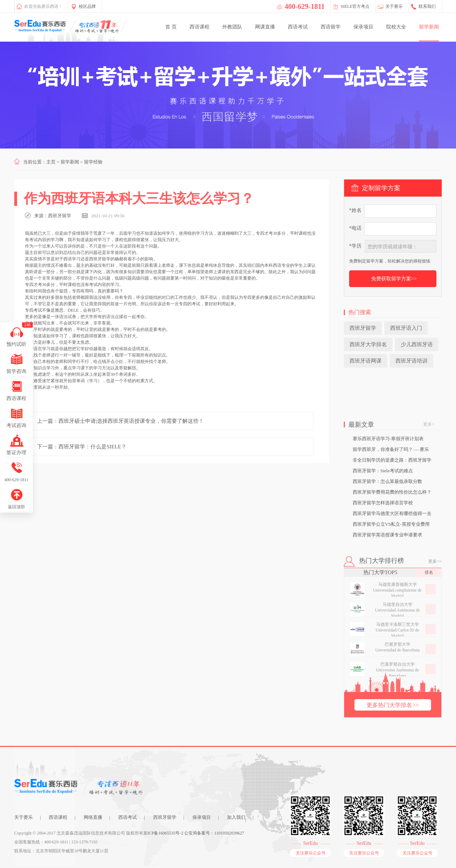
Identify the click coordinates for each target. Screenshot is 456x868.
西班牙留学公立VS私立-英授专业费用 (391, 524)
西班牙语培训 (411, 361)
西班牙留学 (60, 216)
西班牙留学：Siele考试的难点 (383, 471)
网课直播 (265, 27)
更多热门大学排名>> (393, 705)
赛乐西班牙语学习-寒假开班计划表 (388, 439)
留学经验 (93, 162)
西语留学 (331, 27)
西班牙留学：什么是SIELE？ (92, 447)
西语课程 (199, 27)
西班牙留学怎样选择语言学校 (383, 503)
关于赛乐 (24, 817)
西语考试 (298, 27)
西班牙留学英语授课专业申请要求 (387, 535)
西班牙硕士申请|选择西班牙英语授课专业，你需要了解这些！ (131, 421)
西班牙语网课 (366, 361)
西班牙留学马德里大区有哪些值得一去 (392, 513)
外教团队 (232, 27)
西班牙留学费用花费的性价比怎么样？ (392, 492)
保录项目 (363, 27)
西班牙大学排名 (368, 344)
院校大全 (396, 27)
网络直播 (93, 817)
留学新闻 (429, 27)
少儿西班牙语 (417, 344)
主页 (51, 162)
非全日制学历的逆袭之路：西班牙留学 (392, 460)
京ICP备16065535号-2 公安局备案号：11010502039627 (194, 833)
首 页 (171, 27)
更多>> (435, 561)
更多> (429, 424)
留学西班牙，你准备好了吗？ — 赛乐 (391, 449)
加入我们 (236, 817)
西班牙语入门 (406, 328)
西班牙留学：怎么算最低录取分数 (387, 481)
